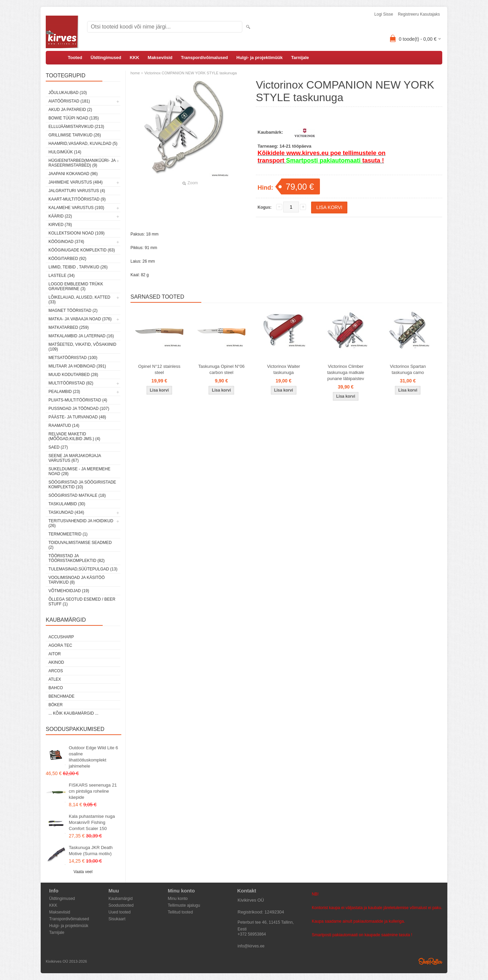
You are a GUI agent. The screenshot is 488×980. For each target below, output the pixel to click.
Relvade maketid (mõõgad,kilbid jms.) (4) (74, 436)
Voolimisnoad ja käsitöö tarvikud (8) (77, 580)
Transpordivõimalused (205, 58)
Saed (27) (58, 447)
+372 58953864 (252, 934)
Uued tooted (119, 912)
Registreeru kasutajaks (419, 14)
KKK (135, 58)
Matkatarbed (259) (69, 327)
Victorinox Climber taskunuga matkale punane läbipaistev (345, 372)
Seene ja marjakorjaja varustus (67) (75, 458)
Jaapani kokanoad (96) (73, 174)
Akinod (56, 662)
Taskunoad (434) (66, 512)
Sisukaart (117, 919)
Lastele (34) (62, 276)
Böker (56, 705)
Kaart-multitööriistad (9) (77, 199)
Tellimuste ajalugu (184, 905)
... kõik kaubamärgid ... (73, 713)
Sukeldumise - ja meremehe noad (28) (79, 471)
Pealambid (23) (64, 392)
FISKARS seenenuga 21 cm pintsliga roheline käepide (93, 791)
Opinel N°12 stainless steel (159, 369)
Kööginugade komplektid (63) (82, 250)
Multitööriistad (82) (71, 383)
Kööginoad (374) (66, 242)
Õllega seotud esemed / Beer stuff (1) (82, 602)
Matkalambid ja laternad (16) (81, 336)
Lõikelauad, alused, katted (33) (79, 300)
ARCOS (56, 671)
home (135, 73)
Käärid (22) (60, 216)
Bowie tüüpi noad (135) (74, 118)
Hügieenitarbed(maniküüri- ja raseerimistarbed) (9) (82, 163)
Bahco (56, 688)
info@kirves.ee (251, 946)
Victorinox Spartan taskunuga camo (408, 369)
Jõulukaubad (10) (68, 93)
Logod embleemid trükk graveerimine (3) (76, 286)
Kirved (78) (60, 225)
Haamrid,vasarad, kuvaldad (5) (83, 144)
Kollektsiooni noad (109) (76, 233)
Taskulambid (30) (67, 504)
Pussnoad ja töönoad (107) (79, 409)
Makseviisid (160, 58)
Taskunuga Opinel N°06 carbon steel (221, 369)
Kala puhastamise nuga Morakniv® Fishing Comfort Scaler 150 (92, 822)
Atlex (55, 679)
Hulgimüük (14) (65, 152)
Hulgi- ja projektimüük (260, 58)
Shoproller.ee (430, 961)
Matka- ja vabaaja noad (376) (80, 319)
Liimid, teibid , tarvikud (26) (78, 267)
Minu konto (178, 899)
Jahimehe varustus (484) (76, 182)
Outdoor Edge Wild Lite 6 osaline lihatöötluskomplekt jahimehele (93, 757)
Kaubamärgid (120, 899)
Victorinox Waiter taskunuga (284, 369)
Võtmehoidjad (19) (69, 591)
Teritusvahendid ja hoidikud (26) (81, 523)
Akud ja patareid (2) (70, 110)
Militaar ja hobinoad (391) (77, 366)
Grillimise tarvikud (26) (75, 135)
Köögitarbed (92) (67, 259)
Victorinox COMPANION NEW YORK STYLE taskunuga (191, 73)
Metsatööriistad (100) (73, 358)
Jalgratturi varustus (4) (77, 191)
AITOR (55, 654)
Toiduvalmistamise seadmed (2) (80, 545)
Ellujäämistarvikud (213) (76, 127)
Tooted (75, 58)
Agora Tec (60, 645)
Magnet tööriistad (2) (73, 310)
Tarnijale (300, 58)
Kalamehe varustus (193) (76, 208)
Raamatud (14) (64, 426)
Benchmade (62, 696)
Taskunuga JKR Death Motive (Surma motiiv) (91, 851)
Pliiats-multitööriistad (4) (78, 400)
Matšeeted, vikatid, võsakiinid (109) (82, 347)
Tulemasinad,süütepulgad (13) (83, 569)
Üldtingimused (106, 58)
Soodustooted (121, 905)
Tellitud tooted (180, 912)
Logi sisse (384, 14)
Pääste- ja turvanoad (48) (77, 417)
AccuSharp (61, 637)
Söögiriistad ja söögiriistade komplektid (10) (82, 485)
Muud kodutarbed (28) (73, 375)
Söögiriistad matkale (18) (77, 495)
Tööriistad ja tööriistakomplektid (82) (77, 558)
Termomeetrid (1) (68, 534)
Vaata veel (83, 872)
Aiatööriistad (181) (69, 101)
